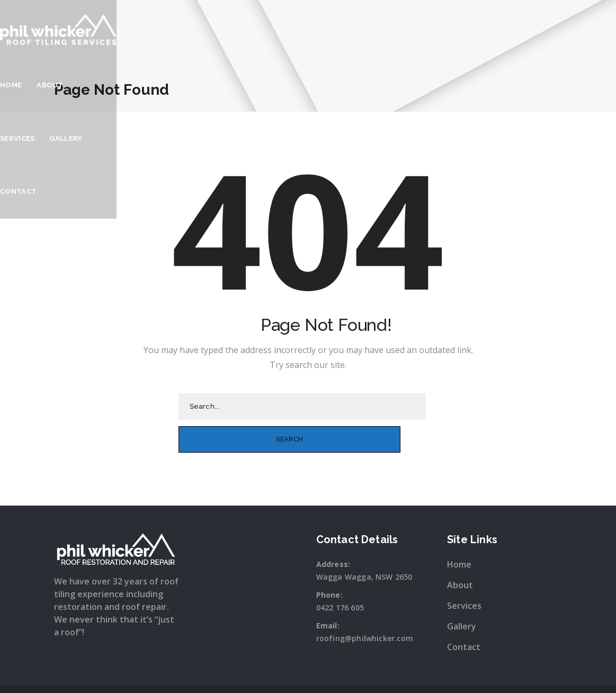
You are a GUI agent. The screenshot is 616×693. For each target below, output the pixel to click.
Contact (544, 26)
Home (361, 26)
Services (446, 26)
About (400, 26)
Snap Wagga (329, 674)
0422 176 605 (340, 575)
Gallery (494, 26)
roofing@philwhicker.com (365, 605)
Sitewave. (419, 674)
